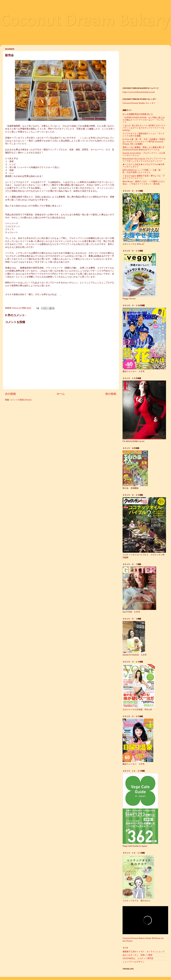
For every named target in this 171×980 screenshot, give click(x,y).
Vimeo (129, 941)
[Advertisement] (144, 65)
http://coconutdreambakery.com (139, 92)
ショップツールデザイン (135, 962)
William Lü (158, 938)
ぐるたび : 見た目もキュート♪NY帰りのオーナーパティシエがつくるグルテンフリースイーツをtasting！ (144, 128)
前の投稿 (111, 394)
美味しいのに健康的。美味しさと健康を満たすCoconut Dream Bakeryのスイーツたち (143, 148)
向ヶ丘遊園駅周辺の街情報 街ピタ (138, 114)
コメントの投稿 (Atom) (21, 400)
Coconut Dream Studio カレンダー (139, 103)
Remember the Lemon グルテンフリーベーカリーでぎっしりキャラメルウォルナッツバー (144, 160)
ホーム (61, 394)
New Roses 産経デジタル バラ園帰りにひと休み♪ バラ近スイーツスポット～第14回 (144, 183)
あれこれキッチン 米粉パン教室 (138, 955)
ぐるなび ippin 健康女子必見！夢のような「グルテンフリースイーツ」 (144, 177)
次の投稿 (10, 394)
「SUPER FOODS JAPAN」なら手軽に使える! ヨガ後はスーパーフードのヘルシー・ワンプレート (145, 120)
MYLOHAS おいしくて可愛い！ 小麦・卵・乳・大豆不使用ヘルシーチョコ (142, 171)
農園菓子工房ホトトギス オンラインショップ (143, 952)
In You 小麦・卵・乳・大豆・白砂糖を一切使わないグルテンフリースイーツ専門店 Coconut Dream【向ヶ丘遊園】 (144, 141)
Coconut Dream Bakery (85, 21)
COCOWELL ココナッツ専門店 (138, 958)
